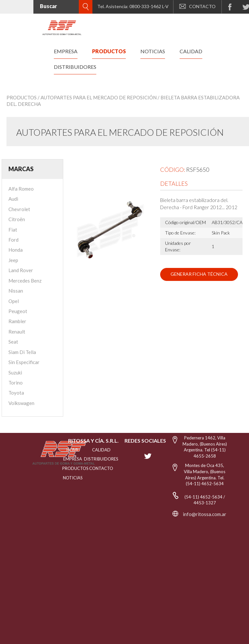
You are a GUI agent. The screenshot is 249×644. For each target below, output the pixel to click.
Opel (14, 301)
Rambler (17, 321)
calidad (191, 51)
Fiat (13, 230)
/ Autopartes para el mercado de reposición (97, 97)
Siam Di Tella (22, 352)
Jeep (13, 260)
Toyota (16, 393)
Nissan (16, 291)
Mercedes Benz (25, 281)
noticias (153, 51)
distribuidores (75, 67)
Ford (13, 240)
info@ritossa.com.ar (205, 514)
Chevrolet (19, 209)
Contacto (101, 468)
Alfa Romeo (21, 189)
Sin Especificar (24, 362)
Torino (16, 383)
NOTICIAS (73, 478)
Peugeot (18, 311)
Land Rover (21, 270)
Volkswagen (21, 403)
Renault (17, 332)
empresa (66, 51)
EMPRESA (73, 459)
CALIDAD (101, 450)
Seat (13, 342)
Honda (16, 250)
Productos (22, 97)
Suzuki (15, 373)
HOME (73, 450)
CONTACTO (197, 6)
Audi (13, 199)
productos (109, 51)
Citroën (17, 219)
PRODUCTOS (73, 468)
